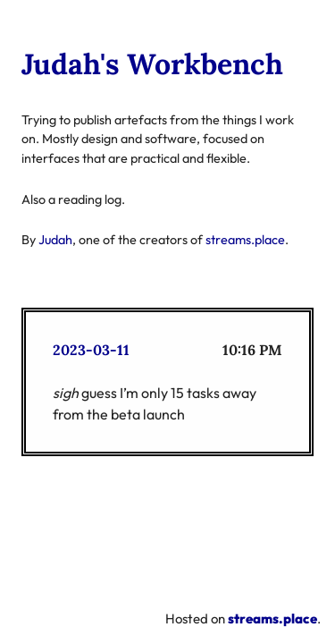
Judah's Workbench (152, 64)
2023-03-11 (91, 350)
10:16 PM (252, 350)
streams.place (245, 240)
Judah (55, 240)
